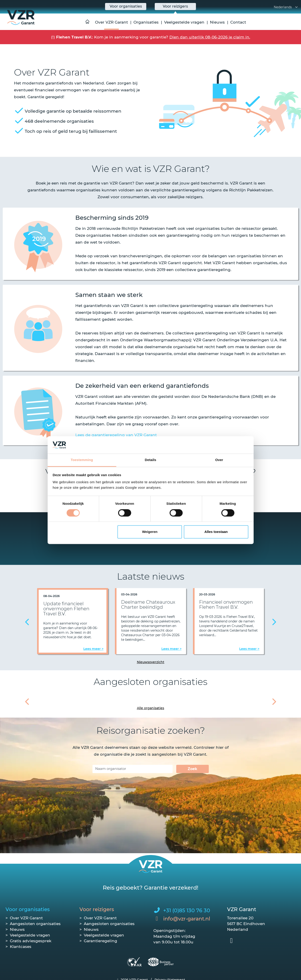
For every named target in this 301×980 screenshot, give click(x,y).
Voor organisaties (28, 909)
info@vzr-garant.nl (187, 919)
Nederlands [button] (286, 7)
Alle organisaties (150, 708)
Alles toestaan (216, 532)
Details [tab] (151, 460)
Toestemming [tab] (82, 460)
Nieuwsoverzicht (151, 662)
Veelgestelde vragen (184, 22)
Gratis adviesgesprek (31, 941)
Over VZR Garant (111, 22)
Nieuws (217, 22)
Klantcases (21, 947)
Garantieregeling (100, 941)
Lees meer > (93, 649)
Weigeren (150, 532)
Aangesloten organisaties (35, 924)
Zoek (193, 769)
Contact (238, 22)
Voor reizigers (97, 909)
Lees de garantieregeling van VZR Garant (116, 435)
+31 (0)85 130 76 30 (187, 911)
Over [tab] (219, 460)
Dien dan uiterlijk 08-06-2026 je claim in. (210, 37)
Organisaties (146, 22)
